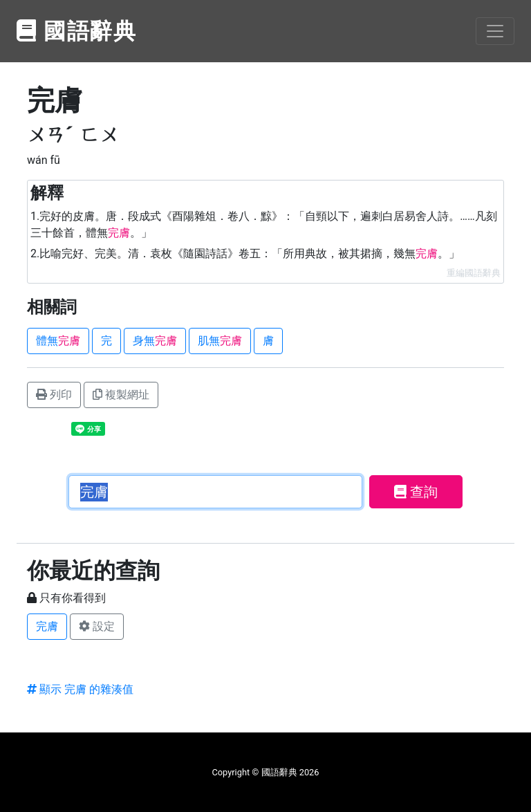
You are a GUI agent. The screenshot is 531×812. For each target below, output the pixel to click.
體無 (58, 341)
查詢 (416, 492)
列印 (54, 395)
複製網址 (121, 395)
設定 (97, 626)
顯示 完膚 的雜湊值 (80, 689)
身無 (155, 341)
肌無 (220, 341)
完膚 (47, 626)
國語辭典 (77, 31)
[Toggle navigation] (495, 31)
